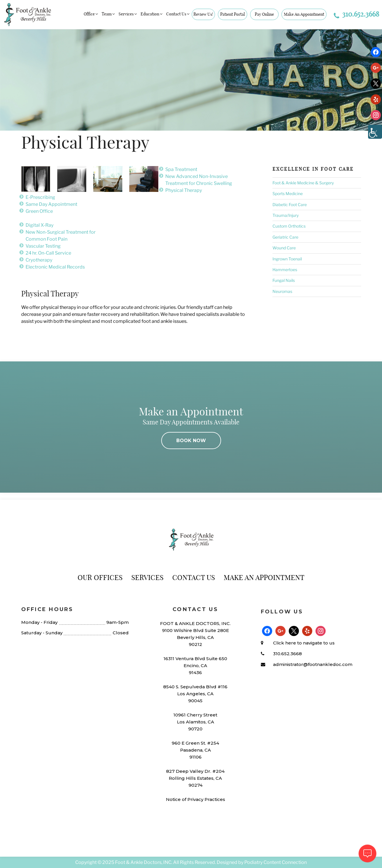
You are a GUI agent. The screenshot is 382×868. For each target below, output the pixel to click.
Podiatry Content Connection (276, 862)
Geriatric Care (285, 237)
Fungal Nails (284, 280)
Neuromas (282, 291)
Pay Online (264, 14)
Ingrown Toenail (287, 259)
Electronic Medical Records (55, 267)
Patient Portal (233, 14)
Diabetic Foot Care (290, 205)
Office (91, 14)
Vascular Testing (43, 246)
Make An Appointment (304, 14)
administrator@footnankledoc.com (313, 664)
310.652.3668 (356, 14)
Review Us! (203, 14)
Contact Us (178, 14)
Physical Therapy (184, 190)
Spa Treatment (181, 169)
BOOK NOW (191, 441)
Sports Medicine (288, 193)
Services (128, 14)
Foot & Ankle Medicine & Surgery (303, 183)
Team (109, 14)
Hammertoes (285, 270)
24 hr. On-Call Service (48, 253)
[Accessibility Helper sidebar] (375, 132)
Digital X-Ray (40, 225)
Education (152, 14)
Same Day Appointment (51, 204)
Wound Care (284, 248)
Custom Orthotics (289, 226)
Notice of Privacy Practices (196, 799)
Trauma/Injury (286, 215)
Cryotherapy (39, 260)
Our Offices (100, 577)
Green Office (39, 211)
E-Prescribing (40, 197)
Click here (285, 643)
